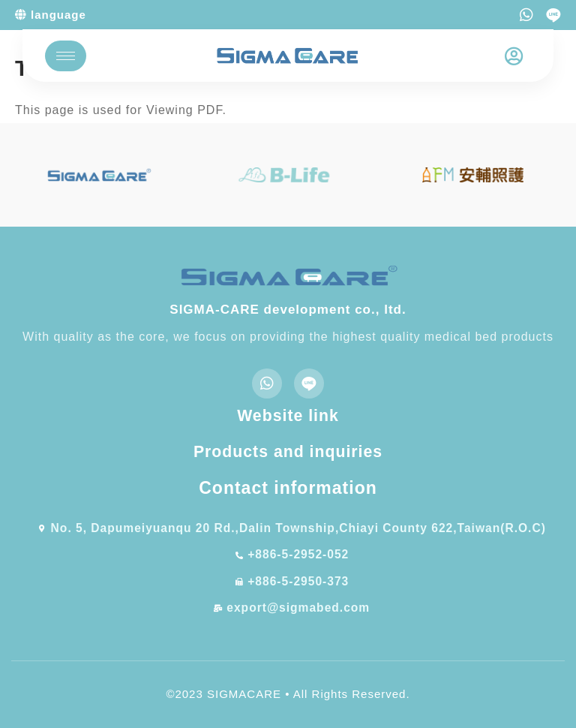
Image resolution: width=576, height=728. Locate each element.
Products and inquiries (288, 453)
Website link (288, 416)
